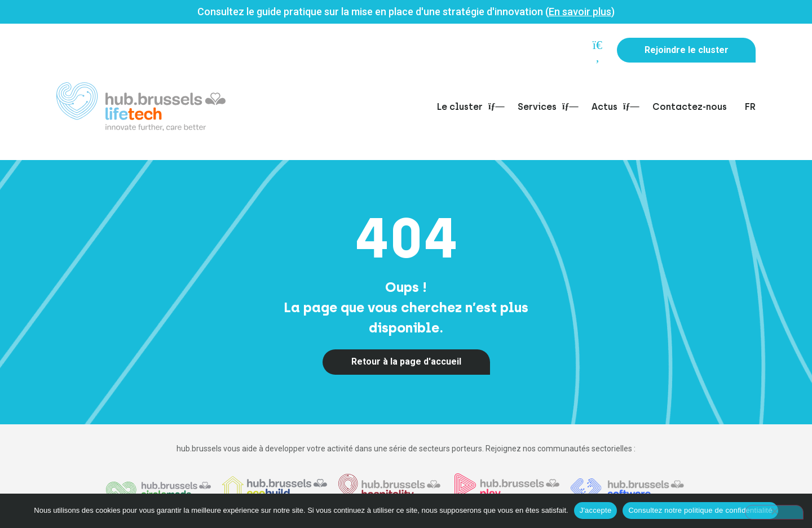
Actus (613, 107)
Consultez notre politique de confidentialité (700, 510)
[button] (594, 51)
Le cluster (468, 107)
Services (546, 107)
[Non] (774, 512)
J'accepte (596, 510)
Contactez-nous (690, 107)
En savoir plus (580, 12)
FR (750, 107)
